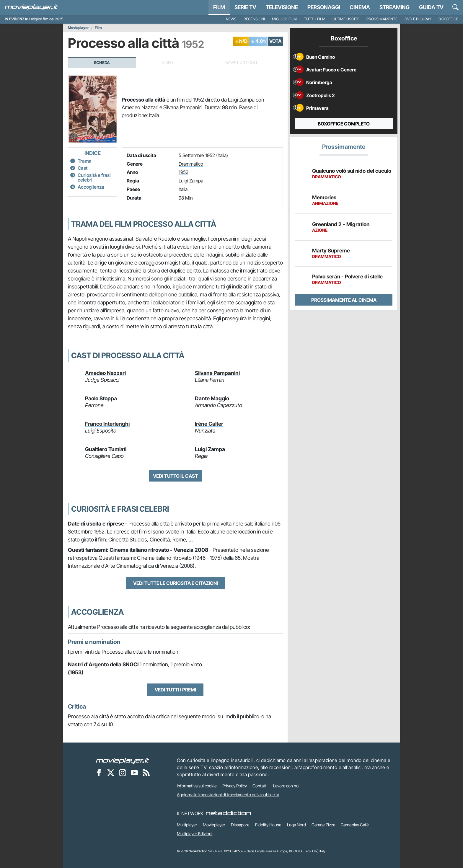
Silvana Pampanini (217, 373)
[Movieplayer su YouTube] (134, 772)
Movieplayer (78, 28)
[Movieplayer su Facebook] (99, 772)
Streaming (394, 7)
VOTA (275, 41)
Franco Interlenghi (107, 424)
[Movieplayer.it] (31, 7)
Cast (83, 168)
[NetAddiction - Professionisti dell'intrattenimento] (228, 813)
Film (219, 7)
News (231, 19)
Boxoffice (448, 19)
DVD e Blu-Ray (418, 19)
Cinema (360, 7)
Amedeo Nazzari (105, 373)
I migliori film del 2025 (46, 19)
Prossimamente (382, 19)
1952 (184, 172)
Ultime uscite (346, 19)
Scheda (102, 63)
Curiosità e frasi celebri (94, 177)
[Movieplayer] (123, 760)
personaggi (324, 7)
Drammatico (191, 164)
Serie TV (245, 7)
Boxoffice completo (344, 124)
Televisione (282, 7)
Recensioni (254, 19)
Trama (85, 161)
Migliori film (284, 19)
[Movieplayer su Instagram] (123, 772)
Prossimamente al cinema (344, 300)
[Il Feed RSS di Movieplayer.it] (146, 772)
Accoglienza (91, 187)
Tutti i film (315, 19)
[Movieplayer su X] (111, 772)
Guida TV (431, 7)
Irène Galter (209, 424)
